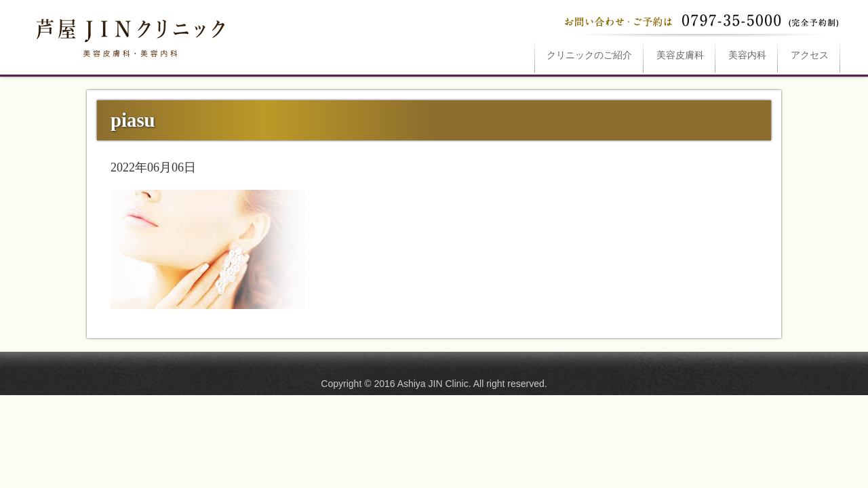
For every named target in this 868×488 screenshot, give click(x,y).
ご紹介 (589, 55)
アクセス (810, 55)
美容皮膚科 (680, 55)
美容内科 (747, 55)
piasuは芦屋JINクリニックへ (129, 35)
